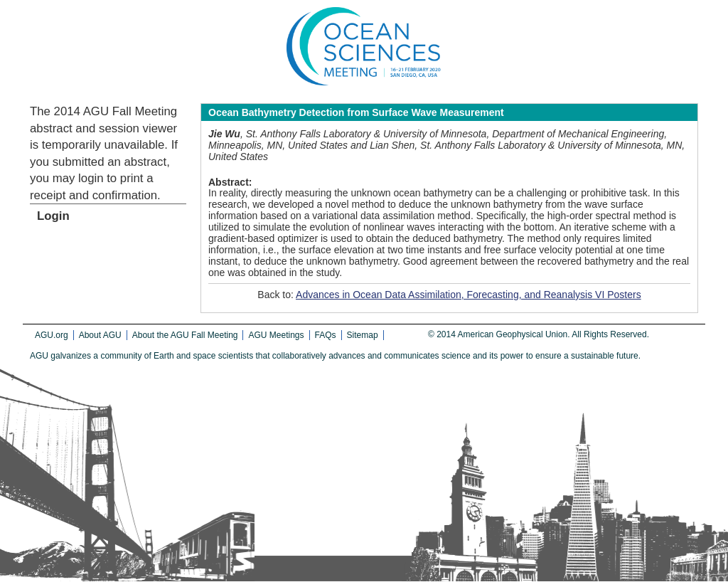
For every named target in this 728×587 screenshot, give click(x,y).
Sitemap (363, 335)
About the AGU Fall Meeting (185, 335)
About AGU (100, 335)
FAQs (326, 335)
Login (53, 216)
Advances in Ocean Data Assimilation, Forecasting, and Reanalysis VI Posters (469, 295)
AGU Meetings (276, 335)
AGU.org (52, 335)
